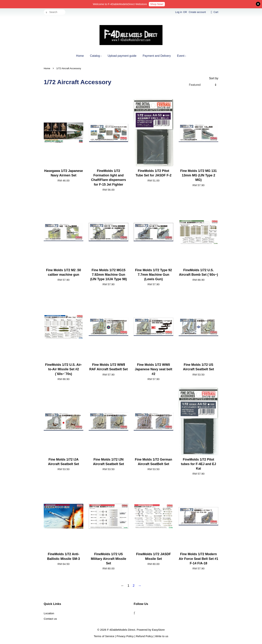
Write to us (162, 636)
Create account (197, 12)
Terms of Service (104, 636)
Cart (216, 12)
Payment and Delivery (157, 56)
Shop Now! (157, 4)
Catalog (96, 56)
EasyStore (158, 630)
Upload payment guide (122, 56)
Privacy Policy (125, 636)
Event (181, 56)
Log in (179, 12)
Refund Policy (144, 636)
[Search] (55, 12)
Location (49, 613)
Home (80, 56)
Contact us (50, 619)
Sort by (214, 78)
